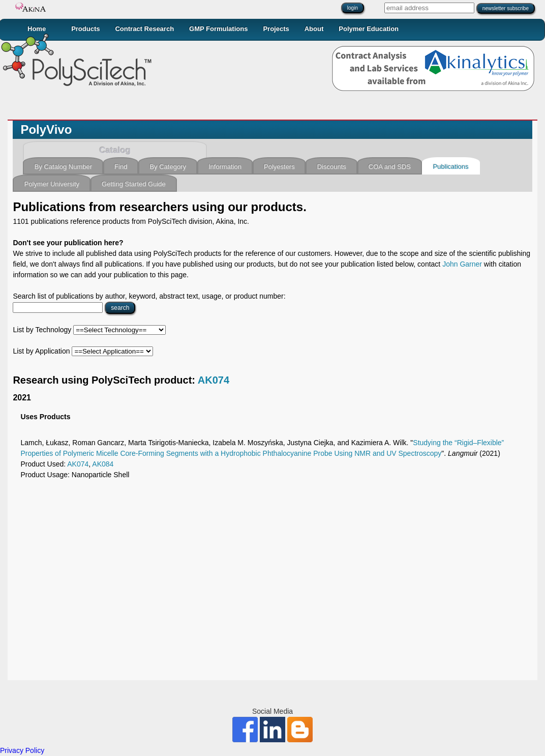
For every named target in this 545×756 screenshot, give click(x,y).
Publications (451, 167)
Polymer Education (369, 29)
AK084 (103, 464)
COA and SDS (390, 167)
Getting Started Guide (134, 184)
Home (37, 29)
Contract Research (144, 29)
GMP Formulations (218, 29)
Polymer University (51, 184)
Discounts (331, 167)
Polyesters (279, 167)
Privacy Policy (22, 750)
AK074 (214, 380)
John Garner (462, 264)
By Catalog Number (63, 167)
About (314, 29)
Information (225, 167)
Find (121, 167)
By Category (168, 167)
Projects (276, 29)
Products (85, 29)
